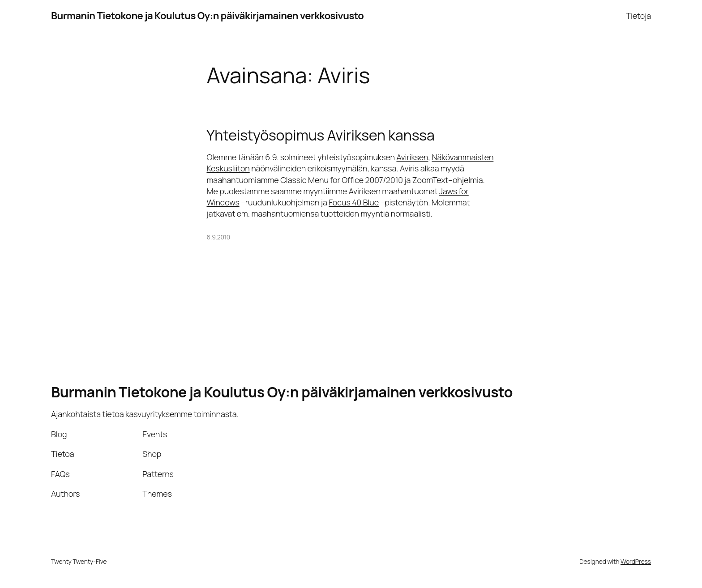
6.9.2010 (219, 237)
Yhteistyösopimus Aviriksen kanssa (321, 135)
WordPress (636, 561)
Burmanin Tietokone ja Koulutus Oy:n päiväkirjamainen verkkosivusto (207, 16)
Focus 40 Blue (354, 202)
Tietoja (638, 16)
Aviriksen (412, 157)
